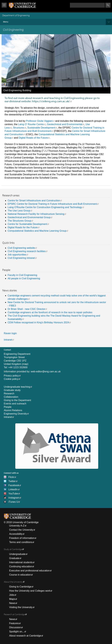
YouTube (13, 494)
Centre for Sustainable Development (27, 224)
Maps (12, 599)
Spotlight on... (17, 632)
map (25, 364)
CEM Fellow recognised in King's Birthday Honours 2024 (38, 322)
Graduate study (12, 390)
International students (21, 562)
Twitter (12, 481)
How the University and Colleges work (30, 591)
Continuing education (21, 566)
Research (9, 394)
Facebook (14, 485)
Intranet (8, 340)
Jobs (12, 595)
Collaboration (11, 397)
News (12, 603)
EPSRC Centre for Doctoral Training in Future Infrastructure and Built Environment (52, 204)
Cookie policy (11, 379)
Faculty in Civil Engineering (22, 275)
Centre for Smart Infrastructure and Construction (34, 201)
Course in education (20, 575)
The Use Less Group (19, 211)
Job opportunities (17, 255)
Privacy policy (11, 376)
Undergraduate (17, 554)
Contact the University (21, 530)
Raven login (10, 333)
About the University (13, 582)
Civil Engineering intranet (21, 258)
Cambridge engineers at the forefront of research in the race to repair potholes (50, 312)
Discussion (15, 627)
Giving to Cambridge (20, 587)
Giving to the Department (17, 400)
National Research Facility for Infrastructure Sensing (36, 214)
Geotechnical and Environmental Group (29, 217)
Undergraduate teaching (17, 387)
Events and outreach (15, 404)
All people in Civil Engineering (24, 278)
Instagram (14, 498)
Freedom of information (22, 538)
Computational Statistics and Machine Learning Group (37, 231)
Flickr (11, 477)
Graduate (14, 558)
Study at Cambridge (13, 549)
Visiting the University (21, 607)
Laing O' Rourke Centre (31, 124)
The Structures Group (19, 221)
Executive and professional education (29, 571)
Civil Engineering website (21, 248)
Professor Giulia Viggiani (39, 121)
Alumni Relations (13, 410)
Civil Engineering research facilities (27, 251)
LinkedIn (13, 489)
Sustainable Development (41, 128)
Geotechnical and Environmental (65, 124)
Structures (19, 128)
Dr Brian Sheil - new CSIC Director (26, 309)
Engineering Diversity (15, 414)
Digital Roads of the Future (33, 138)
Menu (57, 22)
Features (14, 623)
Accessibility (16, 534)
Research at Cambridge (14, 614)
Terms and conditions (21, 542)
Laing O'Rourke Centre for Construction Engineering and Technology (45, 207)
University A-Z (17, 526)
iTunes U (13, 502)
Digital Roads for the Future (23, 227)
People (8, 407)
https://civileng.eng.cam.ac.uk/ (51, 101)
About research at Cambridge (25, 636)
